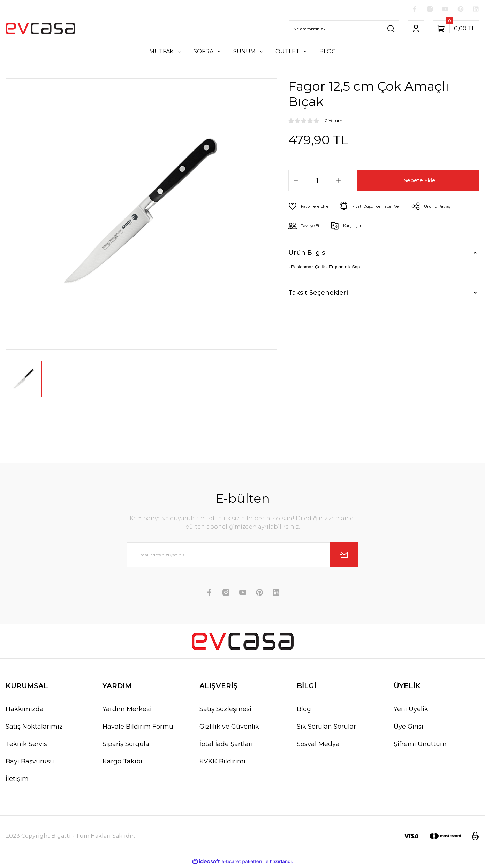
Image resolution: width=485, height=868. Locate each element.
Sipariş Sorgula (126, 745)
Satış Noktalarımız (34, 728)
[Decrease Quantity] (296, 182)
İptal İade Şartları (226, 745)
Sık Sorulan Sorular (326, 728)
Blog (304, 710)
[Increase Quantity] (339, 182)
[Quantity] (317, 182)
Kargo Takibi (122, 763)
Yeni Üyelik (411, 710)
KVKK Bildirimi (222, 763)
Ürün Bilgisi (308, 254)
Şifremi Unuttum (420, 745)
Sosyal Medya (318, 745)
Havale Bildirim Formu (138, 728)
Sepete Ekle (421, 182)
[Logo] (40, 30)
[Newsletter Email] (243, 556)
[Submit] (344, 556)
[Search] (344, 30)
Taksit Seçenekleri (318, 294)
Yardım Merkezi (127, 710)
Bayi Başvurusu (30, 763)
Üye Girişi (408, 728)
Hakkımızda (25, 710)
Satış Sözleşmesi (225, 710)
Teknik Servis (26, 745)
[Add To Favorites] (312, 208)
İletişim (17, 780)
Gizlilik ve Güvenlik (229, 728)
